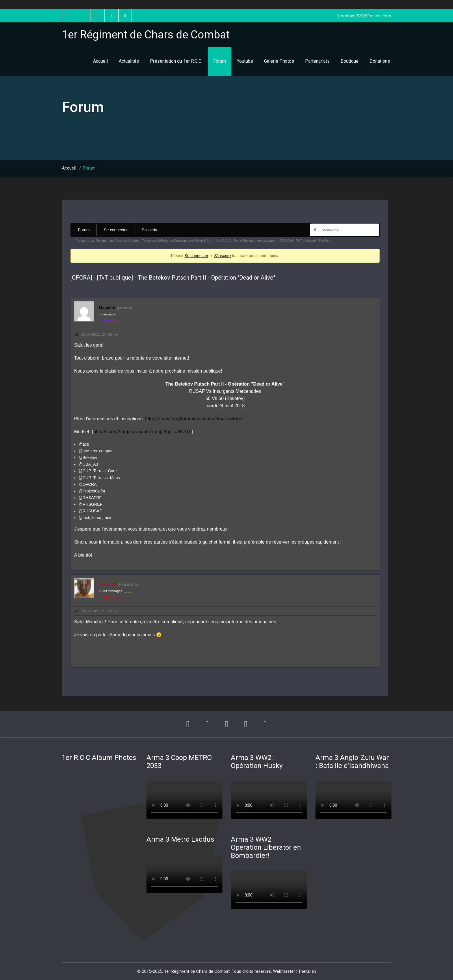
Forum (220, 61)
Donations (380, 61)
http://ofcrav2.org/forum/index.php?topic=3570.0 (142, 432)
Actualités (129, 61)
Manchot (107, 308)
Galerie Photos (279, 61)
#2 (77, 611)
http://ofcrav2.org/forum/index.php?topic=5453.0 (194, 419)
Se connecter (116, 230)
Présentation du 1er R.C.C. (176, 61)
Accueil (100, 61)
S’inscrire (150, 230)
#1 (77, 334)
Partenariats (317, 61)
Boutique (350, 61)
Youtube (245, 61)
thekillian (108, 584)
